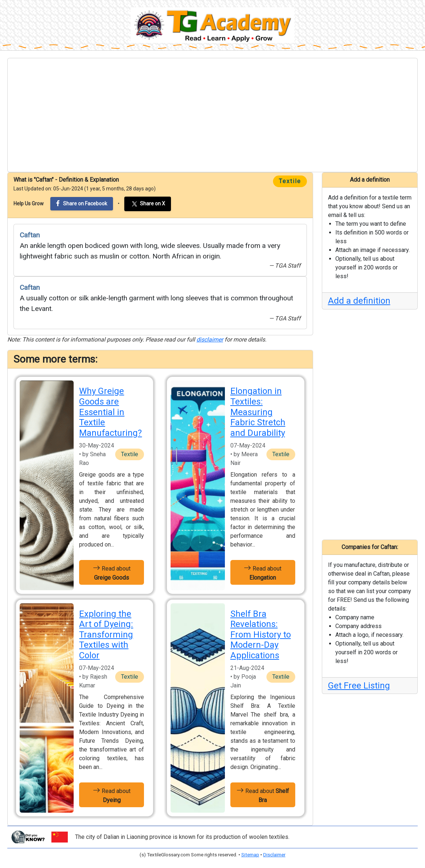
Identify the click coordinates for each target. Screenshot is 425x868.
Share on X (148, 204)
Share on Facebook (82, 203)
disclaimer (210, 340)
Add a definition (359, 301)
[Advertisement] (213, 115)
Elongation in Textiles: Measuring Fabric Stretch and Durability (258, 412)
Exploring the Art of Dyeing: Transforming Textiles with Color (106, 635)
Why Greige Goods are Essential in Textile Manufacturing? (110, 412)
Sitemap (250, 855)
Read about (112, 572)
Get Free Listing (359, 686)
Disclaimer (274, 855)
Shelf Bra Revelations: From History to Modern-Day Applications (261, 635)
